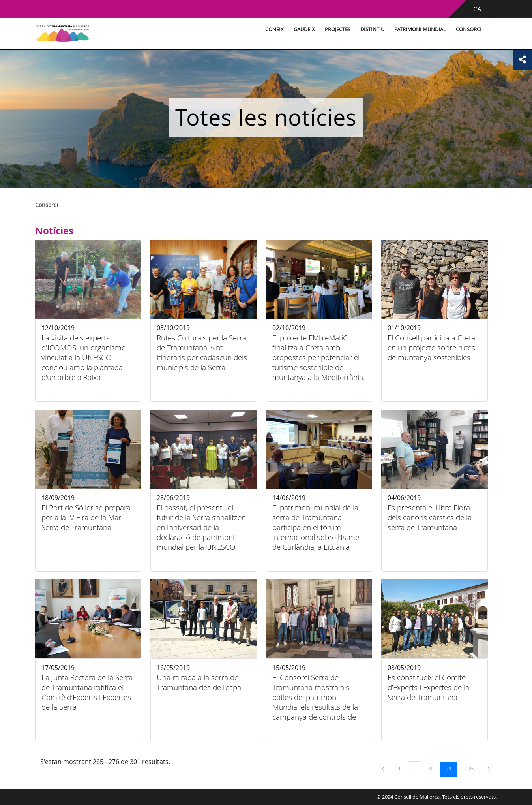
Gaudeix (290, 29)
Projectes (323, 29)
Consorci (454, 29)
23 (451, 768)
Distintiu (358, 29)
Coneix (260, 29)
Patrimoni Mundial (406, 29)
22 (434, 768)
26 (474, 768)
